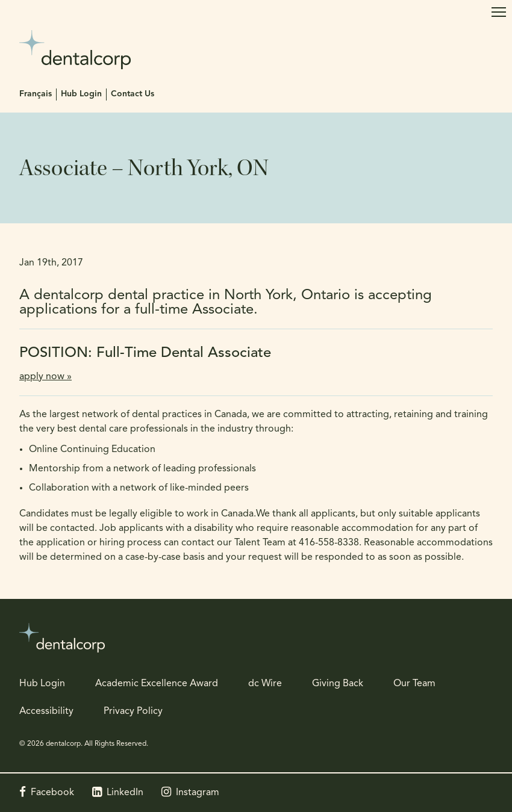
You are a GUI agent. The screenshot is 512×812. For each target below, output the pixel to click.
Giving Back (338, 684)
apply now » (45, 377)
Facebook (52, 793)
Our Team (414, 684)
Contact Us (133, 94)
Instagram (198, 793)
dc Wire (265, 684)
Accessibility (46, 711)
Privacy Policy (133, 711)
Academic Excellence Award (157, 684)
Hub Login (81, 94)
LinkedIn (125, 793)
